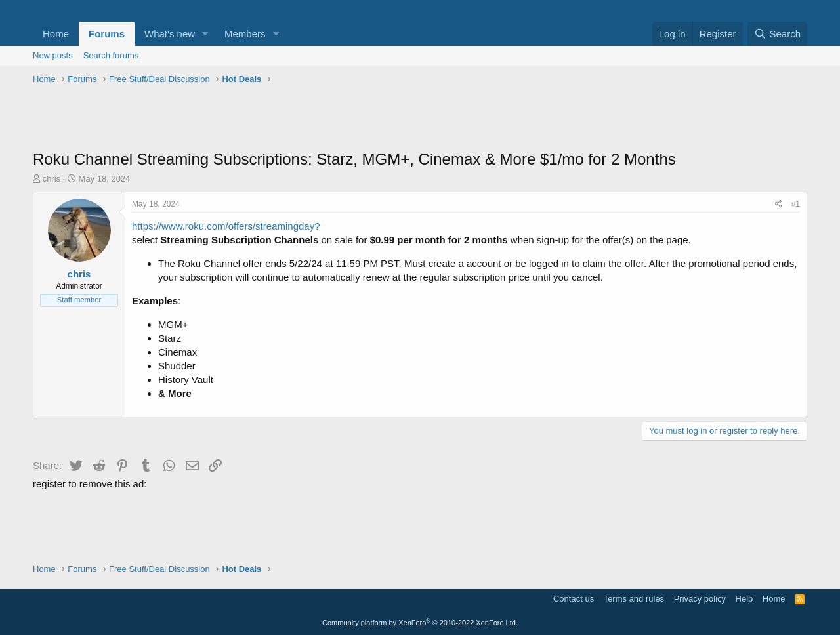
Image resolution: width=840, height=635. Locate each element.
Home (56, 34)
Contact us (574, 599)
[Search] (777, 34)
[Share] (779, 204)
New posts (53, 55)
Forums (107, 34)
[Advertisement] (420, 119)
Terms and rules (634, 599)
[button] (205, 34)
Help (745, 599)
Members (245, 34)
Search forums (111, 55)
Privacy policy (700, 599)
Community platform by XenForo (420, 623)
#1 (796, 204)
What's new (170, 34)
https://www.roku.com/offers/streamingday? (226, 226)
